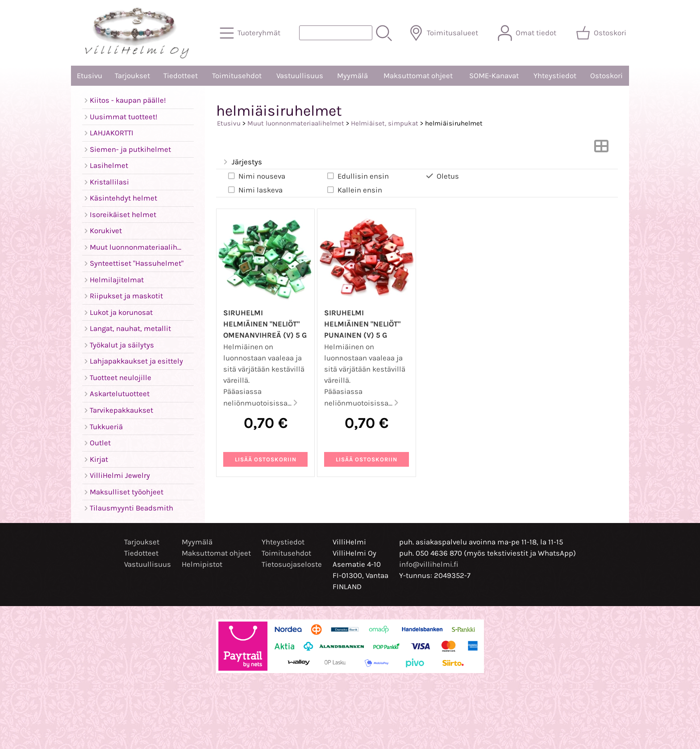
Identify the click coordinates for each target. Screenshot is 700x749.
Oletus (442, 176)
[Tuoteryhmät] (251, 33)
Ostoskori (606, 76)
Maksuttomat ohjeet (418, 76)
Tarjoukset (132, 76)
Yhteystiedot (555, 76)
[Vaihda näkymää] (601, 149)
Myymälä (352, 76)
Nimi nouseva (256, 176)
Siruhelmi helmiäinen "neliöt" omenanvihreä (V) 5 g (265, 324)
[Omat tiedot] (528, 33)
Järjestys (242, 162)
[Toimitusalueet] (444, 33)
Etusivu (90, 76)
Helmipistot (202, 564)
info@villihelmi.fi (429, 564)
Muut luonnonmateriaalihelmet (296, 123)
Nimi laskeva (255, 190)
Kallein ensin (354, 190)
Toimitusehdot (237, 76)
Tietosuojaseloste (292, 564)
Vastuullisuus (300, 76)
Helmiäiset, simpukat (385, 123)
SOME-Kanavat (494, 76)
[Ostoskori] (602, 33)
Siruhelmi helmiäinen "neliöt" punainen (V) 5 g (362, 324)
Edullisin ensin (357, 176)
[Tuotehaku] (336, 33)
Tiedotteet (181, 76)
